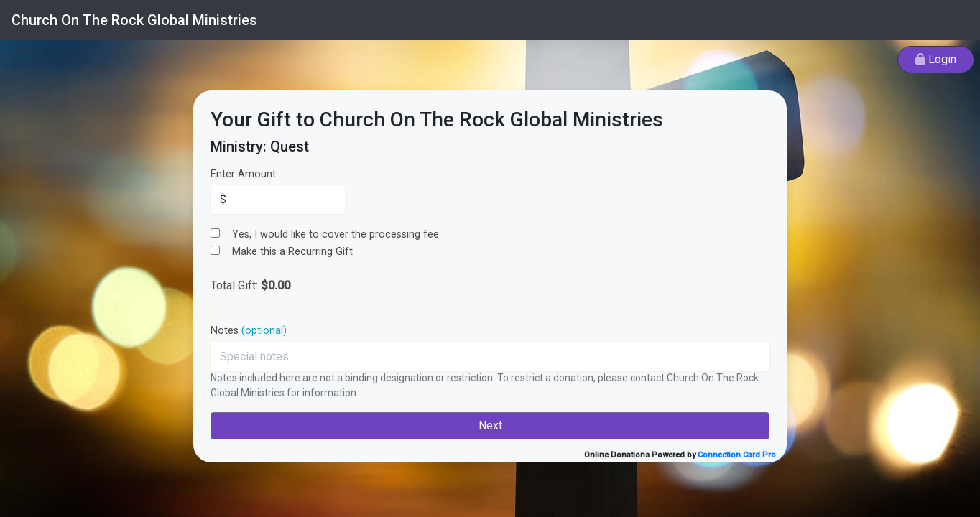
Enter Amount (243, 174)
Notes (249, 331)
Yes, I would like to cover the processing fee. (337, 234)
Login (936, 59)
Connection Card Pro (737, 455)
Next (490, 425)
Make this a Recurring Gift (292, 252)
